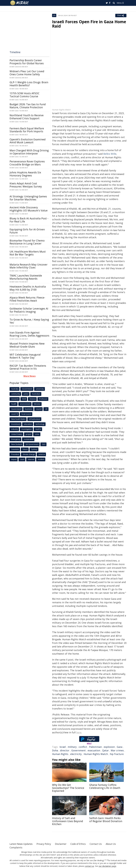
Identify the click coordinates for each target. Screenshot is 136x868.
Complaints (16, 847)
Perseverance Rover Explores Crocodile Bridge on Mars (27, 163)
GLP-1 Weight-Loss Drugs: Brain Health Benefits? (29, 84)
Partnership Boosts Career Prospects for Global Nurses (27, 62)
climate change (29, 454)
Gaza (120, 747)
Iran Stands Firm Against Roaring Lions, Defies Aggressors (29, 334)
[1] (105, 860)
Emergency (16, 439)
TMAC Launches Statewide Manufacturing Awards (26, 277)
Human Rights (60, 754)
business (29, 409)
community (16, 394)
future (25, 449)
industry (15, 429)
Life (54, 15)
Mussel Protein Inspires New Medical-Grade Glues (27, 345)
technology (40, 424)
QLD (44, 444)
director (65, 750)
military (72, 747)
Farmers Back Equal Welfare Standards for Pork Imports (27, 130)
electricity (76, 754)
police (26, 394)
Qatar (105, 750)
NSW (24, 399)
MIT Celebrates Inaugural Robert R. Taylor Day (25, 356)
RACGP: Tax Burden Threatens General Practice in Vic (28, 367)
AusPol (38, 429)
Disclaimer (64, 844)
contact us (90, 866)
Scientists (15, 449)
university (40, 389)
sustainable (29, 439)
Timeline (15, 52)
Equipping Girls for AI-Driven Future (27, 231)
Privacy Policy (46, 844)
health (14, 404)
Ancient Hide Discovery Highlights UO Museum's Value (29, 209)
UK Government (32, 444)
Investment (16, 424)
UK (46, 409)
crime (37, 434)
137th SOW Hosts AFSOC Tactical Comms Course (25, 95)
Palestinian (95, 747)
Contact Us (100, 844)
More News (30, 376)
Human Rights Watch (96, 754)
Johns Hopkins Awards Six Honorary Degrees (25, 174)
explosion (109, 747)
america (42, 454)
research (15, 399)
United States (17, 434)
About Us (116, 844)
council (39, 409)
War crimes (117, 750)
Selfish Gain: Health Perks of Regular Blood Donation (106, 820)
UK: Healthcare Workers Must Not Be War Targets (28, 253)
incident (41, 459)
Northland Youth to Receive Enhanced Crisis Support (27, 117)
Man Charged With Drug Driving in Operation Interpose (29, 152)
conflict (83, 747)
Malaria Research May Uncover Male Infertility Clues (28, 266)
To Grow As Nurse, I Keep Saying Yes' (29, 321)
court (22, 459)
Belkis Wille (110, 154)
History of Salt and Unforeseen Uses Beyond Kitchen (68, 821)
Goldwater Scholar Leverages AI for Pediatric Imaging (29, 310)
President (15, 454)
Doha (55, 750)
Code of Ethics (82, 844)
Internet (31, 459)
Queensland (16, 409)
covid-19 (15, 414)
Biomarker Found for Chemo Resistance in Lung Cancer (27, 242)
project (29, 434)
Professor (43, 399)
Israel (63, 747)
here (79, 732)
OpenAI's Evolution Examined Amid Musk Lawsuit (28, 141)
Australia (15, 389)
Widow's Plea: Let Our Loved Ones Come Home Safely (27, 73)
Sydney (34, 449)
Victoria (33, 399)
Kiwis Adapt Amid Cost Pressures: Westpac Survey (26, 185)
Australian (36, 394)
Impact (14, 459)
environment (25, 404)
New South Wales (18, 419)
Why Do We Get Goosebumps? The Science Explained (68, 788)
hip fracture (117, 754)
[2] (107, 860)
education (28, 424)
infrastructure (35, 419)
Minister (37, 404)
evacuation (94, 750)
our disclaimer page (107, 866)
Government (78, 750)
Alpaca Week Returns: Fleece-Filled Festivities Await (27, 299)
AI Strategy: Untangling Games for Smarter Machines (28, 198)
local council (26, 414)
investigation (27, 429)
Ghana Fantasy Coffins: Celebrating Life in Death (105, 786)
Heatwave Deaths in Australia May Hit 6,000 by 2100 (28, 288)
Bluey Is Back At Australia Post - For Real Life (29, 220)
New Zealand (17, 444)
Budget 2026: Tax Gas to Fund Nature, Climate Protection (28, 106)
